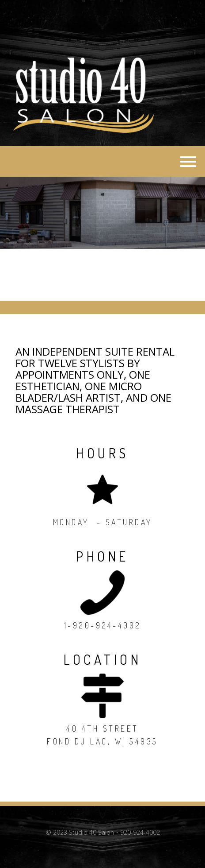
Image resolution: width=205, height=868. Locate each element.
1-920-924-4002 (103, 625)
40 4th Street (102, 728)
